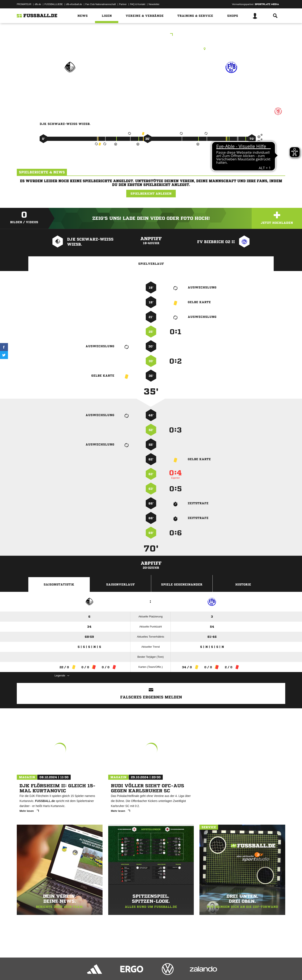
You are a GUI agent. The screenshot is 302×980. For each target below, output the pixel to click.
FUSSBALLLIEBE (54, 4)
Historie (243, 584)
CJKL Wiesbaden (151, 35)
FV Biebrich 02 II (231, 85)
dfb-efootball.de (74, 4)
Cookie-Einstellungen (140, 970)
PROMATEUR (24, 4)
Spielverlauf (151, 264)
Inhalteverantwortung (114, 970)
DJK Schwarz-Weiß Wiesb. (70, 88)
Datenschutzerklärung (43, 970)
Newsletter (154, 4)
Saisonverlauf (120, 584)
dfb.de (38, 4)
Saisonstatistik (59, 584)
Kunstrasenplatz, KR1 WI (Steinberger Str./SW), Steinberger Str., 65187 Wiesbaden (151, 49)
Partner (123, 4)
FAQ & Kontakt (138, 4)
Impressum (22, 970)
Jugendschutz (92, 970)
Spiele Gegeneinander (182, 584)
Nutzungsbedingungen (69, 970)
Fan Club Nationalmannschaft (101, 4)
